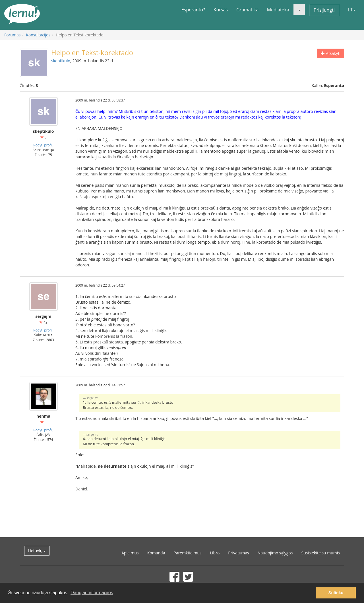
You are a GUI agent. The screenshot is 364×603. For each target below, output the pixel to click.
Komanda (156, 553)
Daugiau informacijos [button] (92, 593)
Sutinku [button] (336, 593)
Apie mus (130, 553)
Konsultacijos (38, 35)
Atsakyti (331, 53)
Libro (215, 553)
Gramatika (247, 10)
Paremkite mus (187, 553)
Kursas (221, 10)
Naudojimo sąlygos (275, 553)
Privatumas (238, 553)
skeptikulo (61, 61)
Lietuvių (37, 551)
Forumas (12, 35)
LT (352, 10)
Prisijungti (324, 10)
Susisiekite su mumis (320, 553)
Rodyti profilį (43, 145)
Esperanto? (193, 10)
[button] (299, 10)
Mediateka (278, 10)
